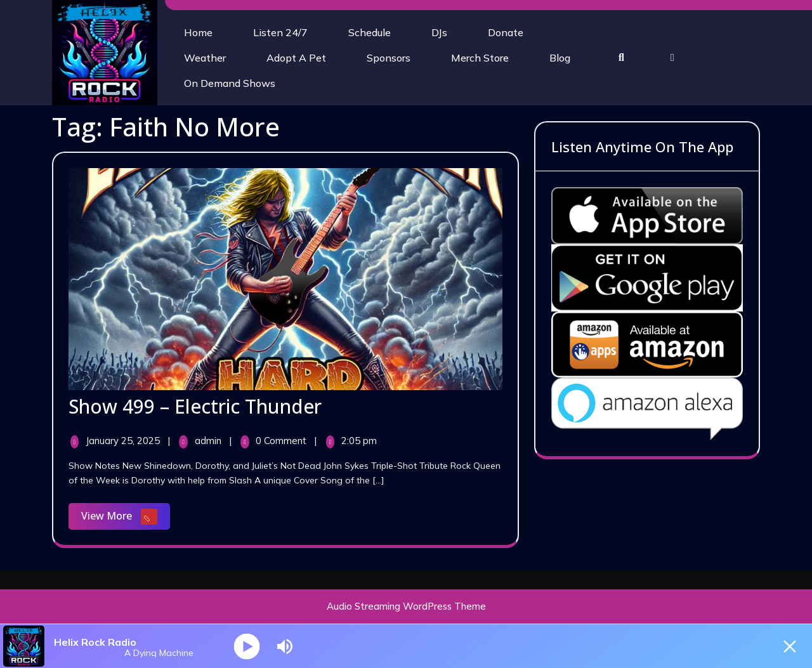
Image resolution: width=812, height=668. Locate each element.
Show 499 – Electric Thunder (195, 406)
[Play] (247, 646)
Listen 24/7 (280, 32)
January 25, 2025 (124, 441)
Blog (560, 58)
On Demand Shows (230, 83)
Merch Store (480, 58)
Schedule (370, 32)
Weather (205, 58)
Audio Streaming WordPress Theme (406, 606)
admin (209, 441)
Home (198, 32)
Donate (506, 32)
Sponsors (389, 58)
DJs (439, 32)
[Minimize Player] (790, 646)
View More (126, 517)
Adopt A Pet (296, 58)
